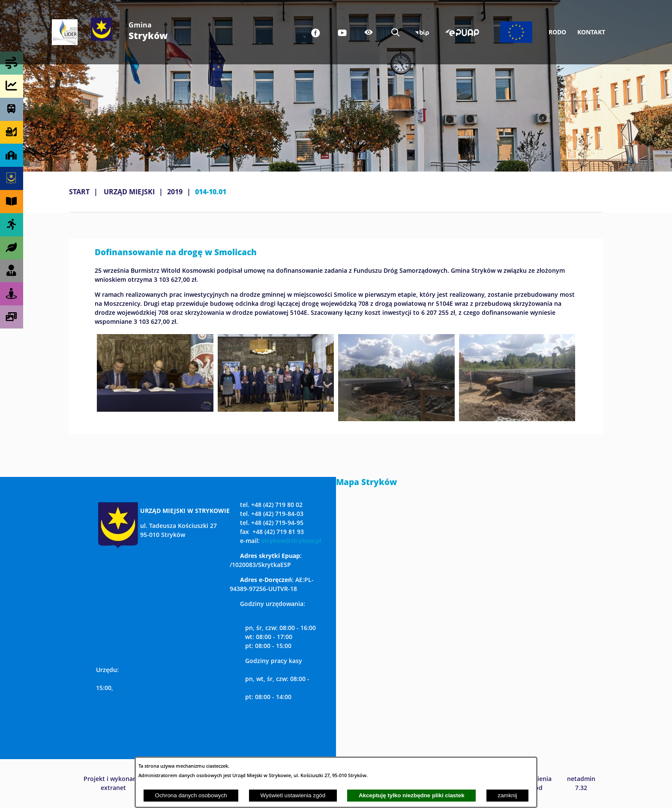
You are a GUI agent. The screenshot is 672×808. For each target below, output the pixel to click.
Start (79, 192)
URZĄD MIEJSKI (129, 192)
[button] (155, 409)
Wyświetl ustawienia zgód (293, 795)
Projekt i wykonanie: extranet (114, 783)
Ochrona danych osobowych (191, 795)
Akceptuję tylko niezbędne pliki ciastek (412, 795)
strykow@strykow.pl (291, 541)
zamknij (507, 795)
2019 (175, 192)
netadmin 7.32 (581, 783)
